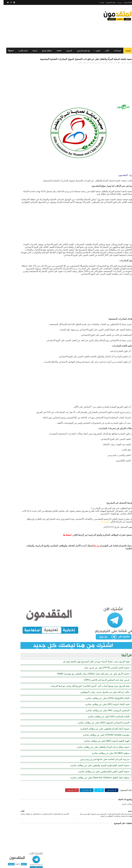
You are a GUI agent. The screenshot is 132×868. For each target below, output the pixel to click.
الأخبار (103, 51)
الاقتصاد (55, 51)
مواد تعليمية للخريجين (80, 51)
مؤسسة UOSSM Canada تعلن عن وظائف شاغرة (103, 738)
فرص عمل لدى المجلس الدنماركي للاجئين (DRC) (103, 683)
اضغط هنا (73, 536)
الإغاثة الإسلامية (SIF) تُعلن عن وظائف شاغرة (105, 720)
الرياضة (31, 51)
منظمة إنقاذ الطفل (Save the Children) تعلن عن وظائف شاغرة (96, 781)
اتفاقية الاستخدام (125, 2)
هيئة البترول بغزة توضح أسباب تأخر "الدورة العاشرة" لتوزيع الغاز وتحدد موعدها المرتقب (86, 689)
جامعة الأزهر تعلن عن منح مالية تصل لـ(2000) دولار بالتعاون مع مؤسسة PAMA (90, 677)
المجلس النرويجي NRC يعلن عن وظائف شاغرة (104, 713)
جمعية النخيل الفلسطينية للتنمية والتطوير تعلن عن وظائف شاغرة (96, 768)
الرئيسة (125, 51)
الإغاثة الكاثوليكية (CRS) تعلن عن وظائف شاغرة (104, 701)
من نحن (116, 2)
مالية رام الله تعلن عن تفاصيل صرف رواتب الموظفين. (101, 695)
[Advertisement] (47, 26)
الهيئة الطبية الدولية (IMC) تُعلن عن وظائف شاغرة (103, 744)
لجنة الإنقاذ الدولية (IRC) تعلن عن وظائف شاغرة (104, 707)
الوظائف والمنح (43, 51)
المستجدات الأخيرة (91, 68)
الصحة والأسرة (19, 51)
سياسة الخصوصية (107, 2)
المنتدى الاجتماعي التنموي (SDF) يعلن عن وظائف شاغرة (100, 726)
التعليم (94, 51)
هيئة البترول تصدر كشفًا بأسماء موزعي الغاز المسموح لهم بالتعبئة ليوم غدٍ (93, 665)
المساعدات (114, 51)
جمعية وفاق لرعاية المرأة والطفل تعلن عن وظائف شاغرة (100, 750)
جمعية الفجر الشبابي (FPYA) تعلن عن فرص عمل (103, 671)
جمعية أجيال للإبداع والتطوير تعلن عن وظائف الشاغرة (101, 732)
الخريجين (66, 51)
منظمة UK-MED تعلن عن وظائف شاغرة (107, 756)
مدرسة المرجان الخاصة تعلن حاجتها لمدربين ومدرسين (101, 762)
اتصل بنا (98, 2)
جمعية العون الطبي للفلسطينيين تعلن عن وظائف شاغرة (100, 775)
